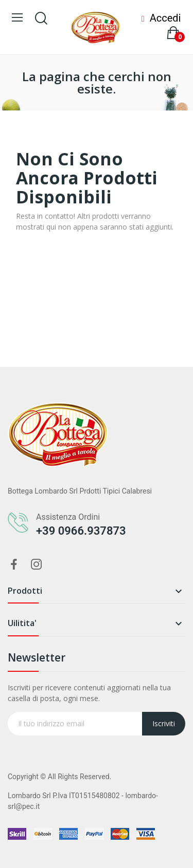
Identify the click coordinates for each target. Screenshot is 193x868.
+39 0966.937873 (81, 531)
